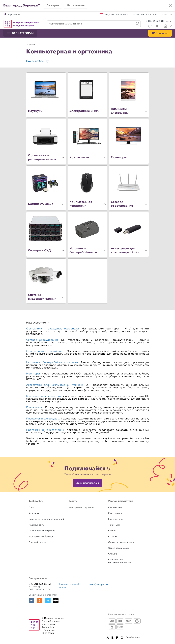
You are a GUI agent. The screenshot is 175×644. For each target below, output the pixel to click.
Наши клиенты (36, 525)
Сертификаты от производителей (47, 519)
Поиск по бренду (37, 61)
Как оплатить (115, 513)
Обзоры (112, 537)
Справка (113, 554)
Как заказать (115, 508)
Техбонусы (114, 525)
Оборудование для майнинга (46, 351)
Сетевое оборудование (42, 340)
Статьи (112, 531)
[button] (53, 6)
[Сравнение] (157, 26)
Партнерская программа (42, 531)
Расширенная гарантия (81, 508)
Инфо (167, 15)
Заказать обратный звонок (69, 586)
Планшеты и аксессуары (43, 419)
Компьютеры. (35, 407)
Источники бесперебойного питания (52, 362)
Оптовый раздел (38, 542)
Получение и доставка (145, 15)
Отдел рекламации (118, 548)
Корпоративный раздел (41, 537)
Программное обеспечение (45, 430)
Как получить (115, 519)
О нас (32, 508)
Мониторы (33, 374)
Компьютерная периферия (44, 396)
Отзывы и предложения (121, 542)
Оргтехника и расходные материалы (53, 329)
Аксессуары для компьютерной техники (55, 385)
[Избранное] (149, 27)
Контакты (34, 513)
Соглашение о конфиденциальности (120, 561)
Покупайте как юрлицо (116, 15)
